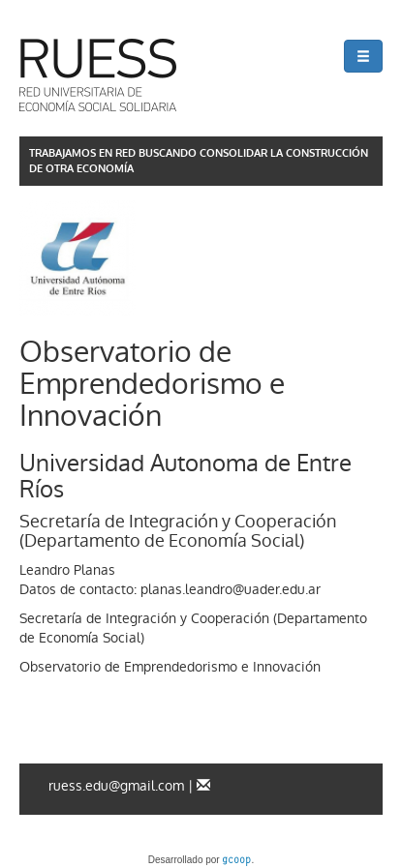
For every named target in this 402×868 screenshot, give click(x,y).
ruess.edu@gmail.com (116, 786)
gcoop (236, 861)
